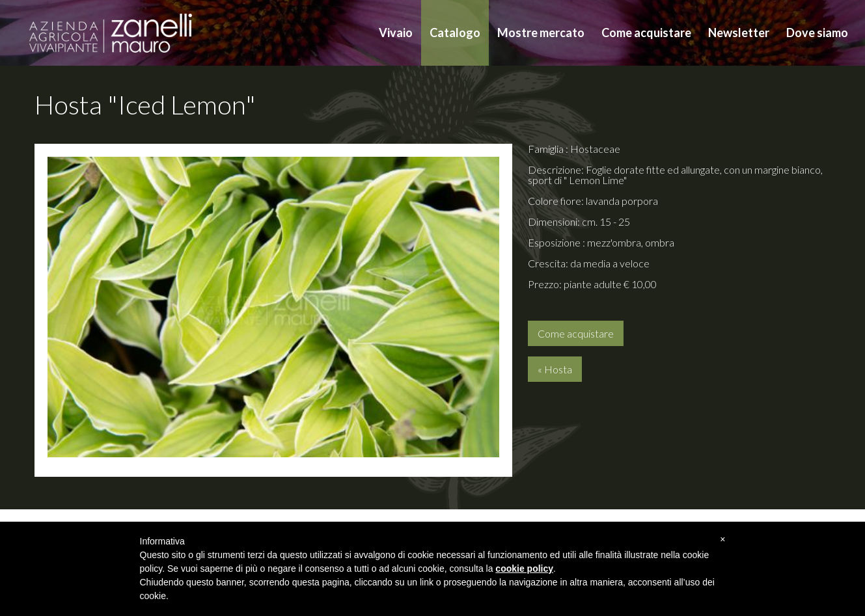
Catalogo (455, 33)
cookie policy (524, 569)
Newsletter (739, 33)
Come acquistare (646, 33)
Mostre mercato (541, 33)
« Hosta (555, 369)
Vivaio (396, 33)
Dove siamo (817, 33)
